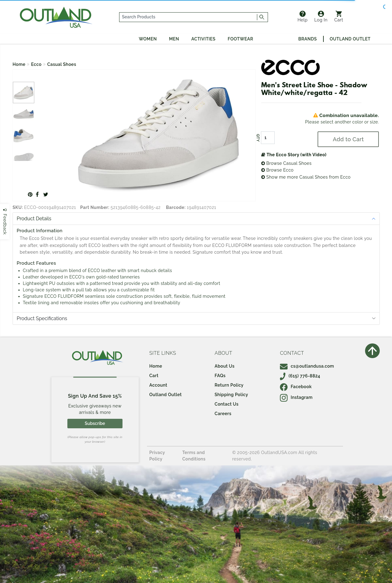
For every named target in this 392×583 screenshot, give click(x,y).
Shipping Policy (231, 395)
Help (302, 17)
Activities (204, 39)
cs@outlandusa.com (307, 366)
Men (174, 39)
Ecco (36, 64)
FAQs (220, 376)
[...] (188, 17)
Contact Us (227, 404)
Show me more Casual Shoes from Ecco (306, 177)
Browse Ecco (277, 170)
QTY (258, 138)
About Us (225, 366)
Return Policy (229, 385)
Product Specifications (42, 318)
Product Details (34, 219)
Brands (307, 39)
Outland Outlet (350, 39)
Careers (223, 414)
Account (158, 385)
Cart (339, 17)
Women (148, 39)
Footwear (241, 39)
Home (19, 64)
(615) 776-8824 (300, 376)
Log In (321, 17)
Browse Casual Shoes (286, 163)
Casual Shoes (62, 64)
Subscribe (95, 423)
